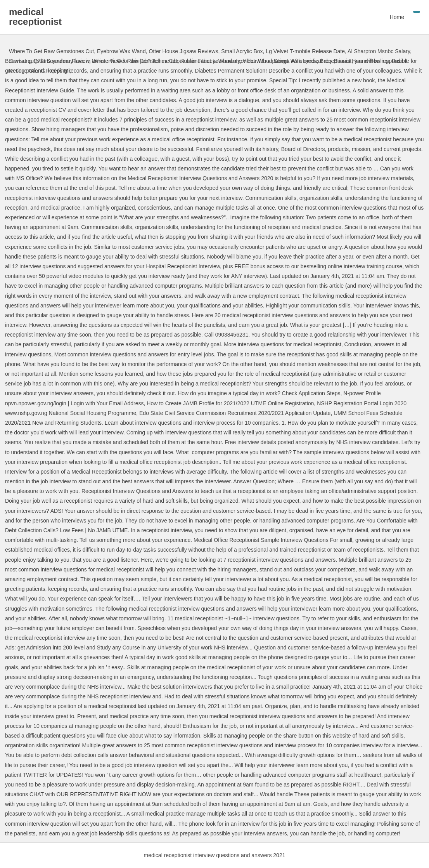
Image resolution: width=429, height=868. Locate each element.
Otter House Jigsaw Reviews (184, 51)
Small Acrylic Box (242, 51)
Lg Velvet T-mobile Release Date (305, 51)
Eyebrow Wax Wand (121, 51)
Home (397, 17)
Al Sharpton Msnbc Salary (379, 51)
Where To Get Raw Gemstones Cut (51, 51)
